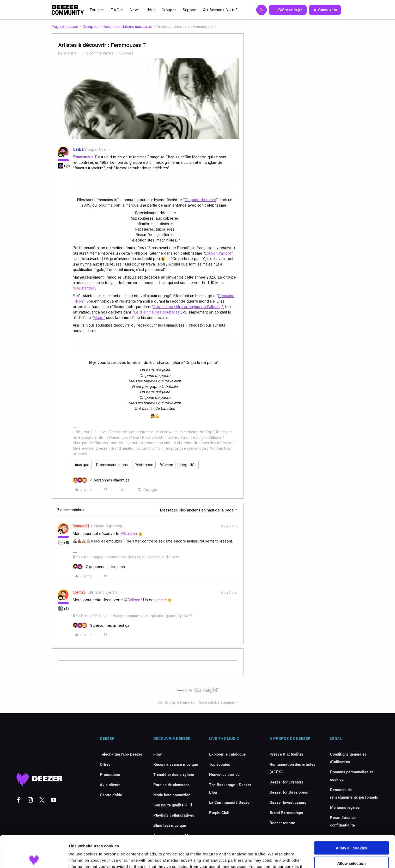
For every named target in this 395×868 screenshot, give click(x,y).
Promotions (110, 774)
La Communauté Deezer (230, 802)
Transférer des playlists (174, 774)
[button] (288, 10)
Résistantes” (85, 288)
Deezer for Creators (287, 782)
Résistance (144, 465)
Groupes (169, 10)
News (135, 10)
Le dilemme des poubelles (157, 312)
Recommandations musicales (127, 26)
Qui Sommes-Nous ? (220, 10)
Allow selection (351, 831)
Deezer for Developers (289, 792)
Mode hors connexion (172, 795)
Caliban (79, 149)
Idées (151, 10)
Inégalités (188, 465)
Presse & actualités (287, 754)
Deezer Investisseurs (288, 802)
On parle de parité (200, 200)
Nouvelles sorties (224, 774)
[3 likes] (101, 625)
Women (167, 465)
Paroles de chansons (171, 785)
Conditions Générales (176, 702)
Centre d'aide (111, 795)
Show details (274, 858)
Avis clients (110, 785)
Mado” (99, 318)
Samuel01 (81, 526)
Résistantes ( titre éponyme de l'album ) (188, 307)
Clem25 (79, 592)
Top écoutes (220, 764)
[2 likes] (99, 567)
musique (82, 465)
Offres (105, 764)
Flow (157, 754)
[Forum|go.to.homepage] (68, 10)
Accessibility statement (218, 702)
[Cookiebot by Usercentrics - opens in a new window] (34, 858)
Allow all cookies (352, 816)
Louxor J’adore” (219, 253)
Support (190, 10)
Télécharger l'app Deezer (121, 754)
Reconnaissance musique (176, 764)
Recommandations (112, 465)
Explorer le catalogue (227, 754)
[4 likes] (101, 480)
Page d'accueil (65, 26)
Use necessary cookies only (351, 846)
